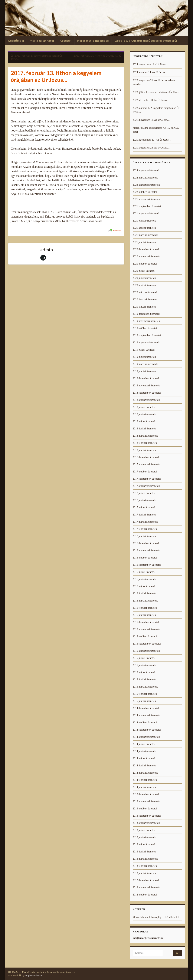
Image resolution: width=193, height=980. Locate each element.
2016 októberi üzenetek (145, 558)
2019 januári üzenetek (144, 371)
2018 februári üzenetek (145, 443)
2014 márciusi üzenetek (145, 773)
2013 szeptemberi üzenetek (147, 816)
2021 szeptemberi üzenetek (147, 206)
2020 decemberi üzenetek (146, 249)
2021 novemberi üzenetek (146, 199)
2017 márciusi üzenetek (145, 522)
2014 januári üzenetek (144, 787)
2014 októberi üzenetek (145, 723)
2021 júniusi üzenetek (144, 221)
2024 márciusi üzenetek (145, 178)
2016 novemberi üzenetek (146, 550)
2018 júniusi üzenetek (144, 414)
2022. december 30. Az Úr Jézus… (151, 100)
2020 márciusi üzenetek (145, 292)
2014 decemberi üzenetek (146, 708)
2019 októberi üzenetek (145, 328)
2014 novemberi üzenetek (146, 715)
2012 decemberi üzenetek (146, 880)
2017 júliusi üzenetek (144, 493)
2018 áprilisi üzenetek (144, 429)
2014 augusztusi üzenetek (146, 737)
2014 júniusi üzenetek (144, 751)
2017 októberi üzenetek (145, 472)
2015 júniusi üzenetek (144, 665)
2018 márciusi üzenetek (145, 436)
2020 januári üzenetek (144, 307)
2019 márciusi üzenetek (145, 364)
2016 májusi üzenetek (144, 586)
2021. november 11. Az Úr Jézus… (151, 120)
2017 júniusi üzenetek (144, 500)
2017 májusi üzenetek (144, 507)
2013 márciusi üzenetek (145, 859)
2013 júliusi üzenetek (144, 830)
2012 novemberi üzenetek (146, 887)
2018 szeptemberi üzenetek (147, 393)
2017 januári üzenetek (144, 536)
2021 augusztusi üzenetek (146, 213)
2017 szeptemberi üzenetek (147, 479)
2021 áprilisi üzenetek (144, 228)
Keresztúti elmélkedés (93, 40)
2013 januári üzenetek (144, 873)
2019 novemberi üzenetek (146, 321)
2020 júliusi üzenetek (144, 271)
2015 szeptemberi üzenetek (147, 644)
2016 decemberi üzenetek (146, 543)
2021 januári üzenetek (144, 242)
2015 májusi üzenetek (144, 672)
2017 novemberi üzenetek (146, 464)
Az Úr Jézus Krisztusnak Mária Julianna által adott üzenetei (96, 21)
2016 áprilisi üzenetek (144, 593)
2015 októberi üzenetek (145, 637)
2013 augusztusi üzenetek (146, 823)
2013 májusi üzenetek (144, 844)
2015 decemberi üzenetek (146, 622)
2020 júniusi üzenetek (144, 278)
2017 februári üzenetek (145, 529)
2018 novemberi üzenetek (146, 386)
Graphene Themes (34, 975)
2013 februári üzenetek (145, 866)
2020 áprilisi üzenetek (144, 285)
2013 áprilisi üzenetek (144, 852)
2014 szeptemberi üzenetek (147, 730)
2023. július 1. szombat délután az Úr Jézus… (157, 92)
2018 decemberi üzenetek (146, 378)
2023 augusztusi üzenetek (146, 185)
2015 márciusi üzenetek (145, 687)
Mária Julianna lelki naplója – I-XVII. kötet (156, 917)
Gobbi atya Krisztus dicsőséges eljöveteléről (146, 40)
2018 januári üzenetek (144, 450)
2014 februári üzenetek (145, 780)
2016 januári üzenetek (144, 615)
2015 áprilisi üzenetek (144, 680)
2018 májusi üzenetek (144, 421)
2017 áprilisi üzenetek (144, 515)
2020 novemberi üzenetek (146, 257)
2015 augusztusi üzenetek (146, 651)
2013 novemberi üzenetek (146, 801)
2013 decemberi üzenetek (146, 794)
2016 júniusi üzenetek (144, 579)
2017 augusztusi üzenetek (146, 486)
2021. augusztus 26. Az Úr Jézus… (151, 148)
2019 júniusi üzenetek (144, 357)
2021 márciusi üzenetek (145, 235)
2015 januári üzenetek (144, 701)
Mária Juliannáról (42, 40)
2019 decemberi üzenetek (146, 314)
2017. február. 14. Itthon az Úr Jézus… (96, 56)
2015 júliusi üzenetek (144, 658)
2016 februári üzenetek (145, 608)
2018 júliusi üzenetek (144, 407)
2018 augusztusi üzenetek (146, 400)
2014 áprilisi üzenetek (144, 766)
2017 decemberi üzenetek (146, 457)
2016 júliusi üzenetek (144, 572)
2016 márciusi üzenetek (145, 601)
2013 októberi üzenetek (145, 809)
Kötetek (66, 40)
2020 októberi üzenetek (145, 264)
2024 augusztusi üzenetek (146, 170)
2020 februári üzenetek (145, 300)
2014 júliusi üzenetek (144, 744)
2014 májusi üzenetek (144, 758)
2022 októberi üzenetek (145, 192)
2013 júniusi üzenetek (144, 837)
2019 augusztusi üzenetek (146, 343)
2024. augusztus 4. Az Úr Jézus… (150, 64)
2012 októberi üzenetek (145, 895)
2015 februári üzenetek (145, 694)
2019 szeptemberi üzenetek (147, 335)
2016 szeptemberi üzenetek (147, 565)
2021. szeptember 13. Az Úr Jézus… (152, 140)
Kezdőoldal (16, 40)
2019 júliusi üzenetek (144, 350)
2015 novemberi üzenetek (146, 629)
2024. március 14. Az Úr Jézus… (150, 72)
